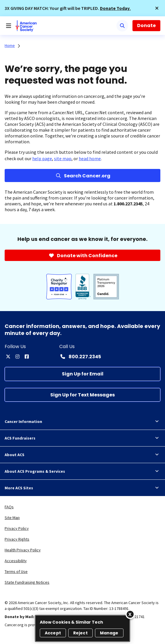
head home (90, 158)
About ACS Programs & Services (82, 471)
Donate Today (115, 8)
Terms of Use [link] (16, 571)
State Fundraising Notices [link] (27, 582)
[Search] (122, 26)
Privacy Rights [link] (17, 539)
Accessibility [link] (16, 561)
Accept (53, 633)
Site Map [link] (12, 518)
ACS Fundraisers (82, 438)
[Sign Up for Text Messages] (82, 395)
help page (42, 158)
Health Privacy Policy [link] (23, 550)
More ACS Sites (82, 488)
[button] (157, 8)
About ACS (82, 455)
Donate (146, 25)
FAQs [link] (9, 507)
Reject (80, 633)
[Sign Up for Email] (82, 374)
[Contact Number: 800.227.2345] (80, 357)
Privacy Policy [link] (17, 528)
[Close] (130, 614)
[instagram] (17, 357)
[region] (82, 628)
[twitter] (8, 357)
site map (63, 158)
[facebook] (27, 357)
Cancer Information (82, 421)
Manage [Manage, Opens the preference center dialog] (109, 633)
